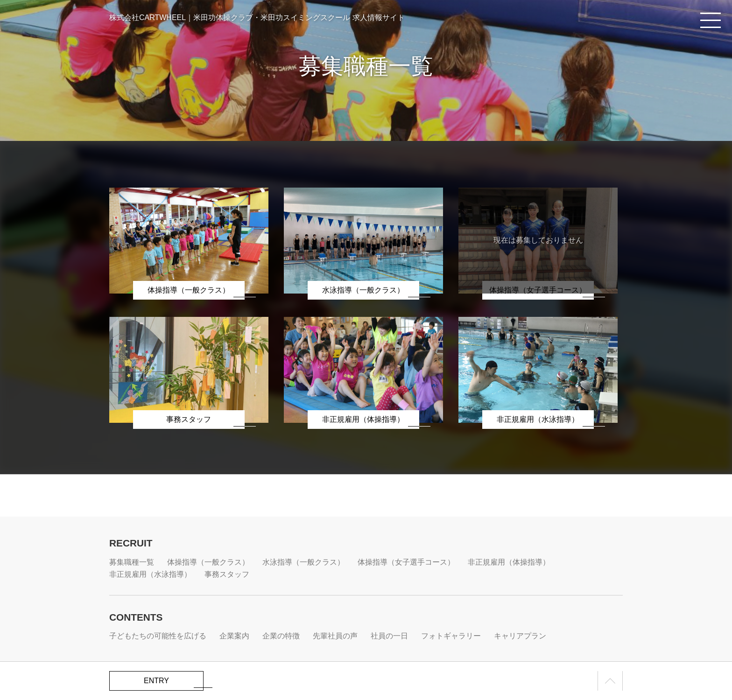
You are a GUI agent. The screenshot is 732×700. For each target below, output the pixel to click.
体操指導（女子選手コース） (406, 562)
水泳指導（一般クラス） (303, 562)
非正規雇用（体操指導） (509, 562)
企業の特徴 (281, 636)
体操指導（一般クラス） (208, 562)
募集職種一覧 (132, 562)
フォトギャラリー (451, 636)
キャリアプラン (520, 636)
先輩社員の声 (335, 636)
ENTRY (156, 681)
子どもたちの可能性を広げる (158, 636)
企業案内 (234, 636)
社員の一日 (389, 636)
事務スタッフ (227, 574)
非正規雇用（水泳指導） (150, 574)
